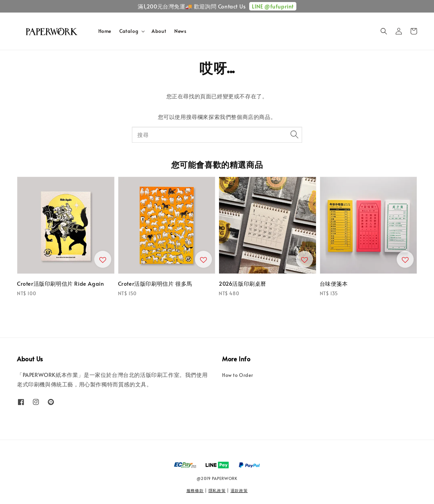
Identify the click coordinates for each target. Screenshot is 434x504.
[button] (384, 31)
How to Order (238, 375)
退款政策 (239, 490)
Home (105, 31)
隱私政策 (217, 490)
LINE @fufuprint (273, 6)
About (159, 31)
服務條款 (195, 490)
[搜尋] (294, 135)
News (180, 31)
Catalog (129, 31)
